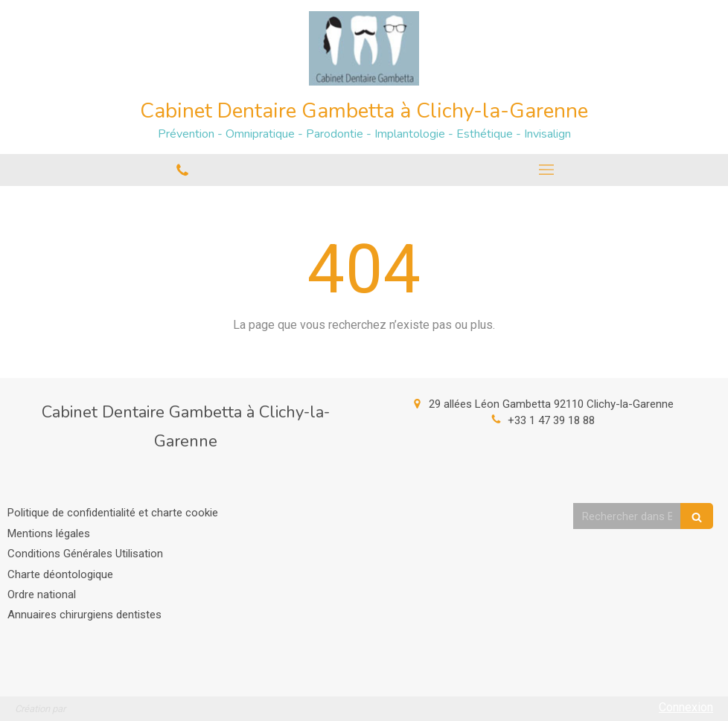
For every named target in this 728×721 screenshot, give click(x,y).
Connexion (686, 707)
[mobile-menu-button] (546, 170)
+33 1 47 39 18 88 (551, 420)
